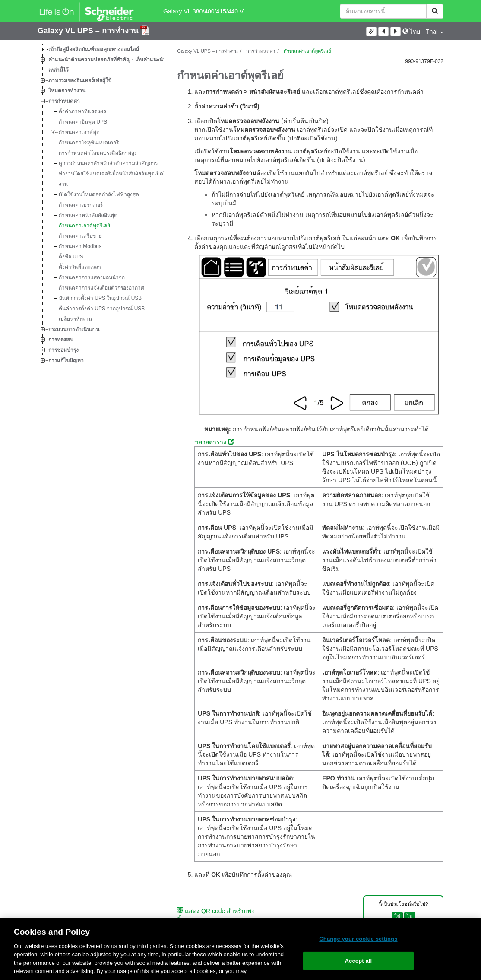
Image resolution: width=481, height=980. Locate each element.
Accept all (359, 961)
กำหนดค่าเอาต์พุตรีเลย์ (84, 226)
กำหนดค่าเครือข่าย (80, 236)
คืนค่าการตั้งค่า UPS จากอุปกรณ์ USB (102, 309)
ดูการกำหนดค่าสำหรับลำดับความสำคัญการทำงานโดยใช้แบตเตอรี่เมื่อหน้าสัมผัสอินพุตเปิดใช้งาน (114, 174)
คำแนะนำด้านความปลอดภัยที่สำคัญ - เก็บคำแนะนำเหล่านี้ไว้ (107, 65)
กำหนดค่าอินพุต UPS (83, 122)
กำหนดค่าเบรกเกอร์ (81, 205)
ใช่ (397, 916)
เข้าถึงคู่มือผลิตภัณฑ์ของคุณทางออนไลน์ (94, 49)
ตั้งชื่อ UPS (71, 257)
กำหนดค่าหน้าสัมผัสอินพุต (88, 215)
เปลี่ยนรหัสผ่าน (75, 319)
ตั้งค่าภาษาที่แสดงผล (82, 111)
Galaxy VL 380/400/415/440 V (203, 11)
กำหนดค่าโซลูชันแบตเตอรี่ (89, 143)
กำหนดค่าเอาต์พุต (79, 132)
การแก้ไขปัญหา (66, 360)
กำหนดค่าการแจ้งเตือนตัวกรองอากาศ (101, 288)
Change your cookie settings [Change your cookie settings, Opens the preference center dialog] (358, 939)
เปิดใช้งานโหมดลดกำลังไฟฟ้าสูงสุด (99, 194)
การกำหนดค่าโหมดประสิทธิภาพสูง (98, 153)
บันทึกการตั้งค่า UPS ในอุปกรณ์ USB (100, 298)
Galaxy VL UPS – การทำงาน (89, 31)
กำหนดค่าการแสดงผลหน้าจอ (92, 277)
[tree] (101, 205)
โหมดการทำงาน (67, 91)
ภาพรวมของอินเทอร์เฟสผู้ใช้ (80, 80)
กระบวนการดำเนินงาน (74, 329)
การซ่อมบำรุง (63, 350)
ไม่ (410, 916)
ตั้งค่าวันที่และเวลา (80, 267)
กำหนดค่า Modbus (80, 246)
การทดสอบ (61, 340)
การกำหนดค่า (64, 101)
